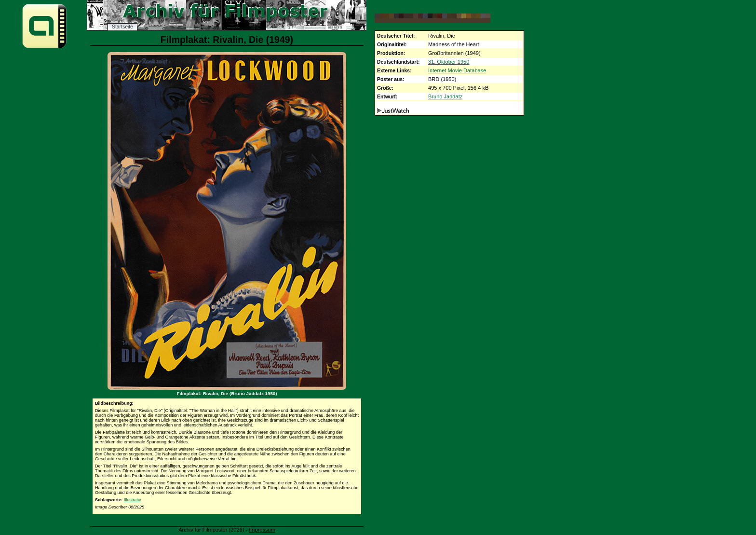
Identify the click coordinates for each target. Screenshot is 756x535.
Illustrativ (133, 500)
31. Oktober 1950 (449, 62)
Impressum (262, 530)
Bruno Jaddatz (445, 96)
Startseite (122, 27)
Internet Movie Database (457, 70)
